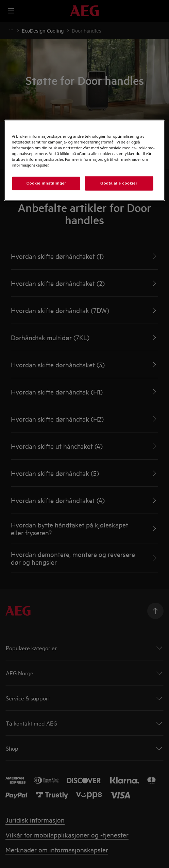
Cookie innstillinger (46, 183)
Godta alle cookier (119, 183)
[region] (84, 160)
